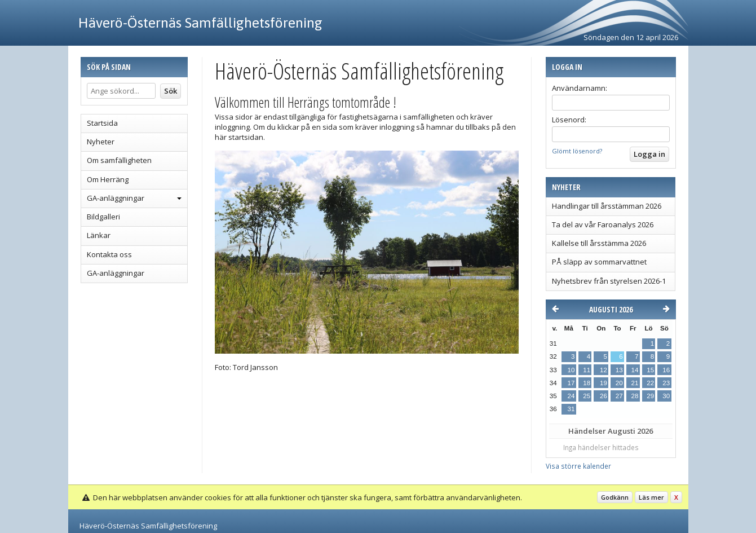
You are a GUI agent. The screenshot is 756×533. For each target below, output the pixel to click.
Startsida (102, 123)
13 (619, 370)
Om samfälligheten (119, 160)
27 (619, 396)
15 (650, 370)
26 (604, 396)
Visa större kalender (578, 466)
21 (635, 383)
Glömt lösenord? (577, 151)
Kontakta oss (109, 254)
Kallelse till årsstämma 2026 (599, 243)
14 (635, 370)
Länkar (99, 235)
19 (604, 383)
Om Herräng (108, 179)
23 (666, 383)
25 (587, 396)
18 (587, 383)
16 (666, 370)
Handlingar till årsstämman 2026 (607, 206)
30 (666, 396)
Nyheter (101, 142)
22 (650, 383)
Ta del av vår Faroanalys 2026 (603, 224)
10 (571, 370)
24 (571, 396)
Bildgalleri (103, 217)
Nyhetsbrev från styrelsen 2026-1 (609, 281)
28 (635, 396)
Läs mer (651, 497)
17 (571, 383)
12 (604, 370)
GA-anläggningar (116, 198)
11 (587, 370)
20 (619, 383)
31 (571, 409)
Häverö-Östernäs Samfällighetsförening (200, 23)
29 (650, 396)
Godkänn (615, 497)
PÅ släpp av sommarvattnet (599, 262)
